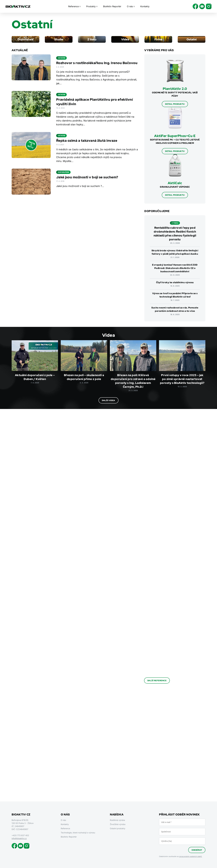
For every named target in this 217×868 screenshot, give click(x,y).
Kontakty (145, 6)
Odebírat (197, 850)
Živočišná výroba (118, 824)
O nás (63, 820)
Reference (65, 828)
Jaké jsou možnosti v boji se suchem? (87, 177)
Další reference (157, 681)
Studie (59, 39)
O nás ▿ (131, 6)
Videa (125, 39)
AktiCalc (175, 183)
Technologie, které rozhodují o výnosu (78, 833)
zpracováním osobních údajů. (191, 856)
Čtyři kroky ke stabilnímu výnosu (175, 282)
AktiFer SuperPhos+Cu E (175, 136)
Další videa (108, 400)
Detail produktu (175, 104)
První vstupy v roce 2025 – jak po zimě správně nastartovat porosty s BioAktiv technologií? (182, 379)
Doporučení (25, 39)
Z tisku (92, 39)
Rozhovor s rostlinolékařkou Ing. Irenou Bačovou (97, 63)
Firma (158, 39)
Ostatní (192, 39)
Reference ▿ (74, 6)
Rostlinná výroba (117, 820)
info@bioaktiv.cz (19, 838)
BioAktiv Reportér (112, 6)
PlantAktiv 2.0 (175, 89)
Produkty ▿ (92, 6)
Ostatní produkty (118, 828)
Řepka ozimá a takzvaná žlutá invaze (87, 141)
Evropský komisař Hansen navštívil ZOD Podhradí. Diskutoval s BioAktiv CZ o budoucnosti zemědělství (175, 268)
